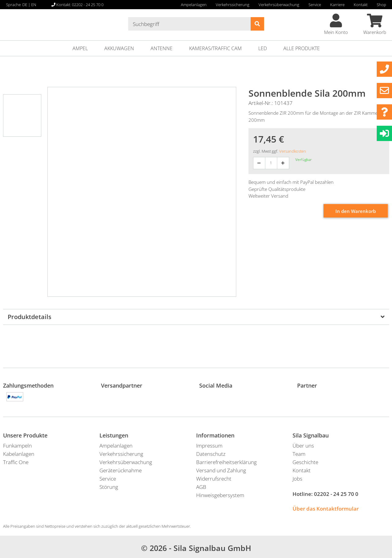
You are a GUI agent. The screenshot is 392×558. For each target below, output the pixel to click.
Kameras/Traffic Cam (215, 48)
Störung (109, 487)
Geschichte (305, 462)
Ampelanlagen (194, 5)
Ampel (80, 48)
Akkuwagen (119, 48)
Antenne (162, 48)
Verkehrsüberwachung (279, 5)
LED (263, 48)
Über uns (303, 446)
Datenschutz (211, 454)
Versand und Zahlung (221, 470)
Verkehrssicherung (233, 5)
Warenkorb (375, 24)
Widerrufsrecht (214, 479)
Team (299, 454)
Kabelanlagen (19, 454)
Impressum (209, 446)
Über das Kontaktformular (326, 509)
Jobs (297, 479)
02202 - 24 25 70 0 (336, 494)
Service (315, 5)
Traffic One (16, 462)
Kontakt (361, 5)
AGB (201, 487)
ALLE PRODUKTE (302, 48)
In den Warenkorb (356, 211)
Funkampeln (17, 446)
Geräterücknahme (121, 470)
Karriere (337, 5)
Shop (381, 5)
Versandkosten (293, 151)
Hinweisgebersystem (220, 495)
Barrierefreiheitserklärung (226, 462)
